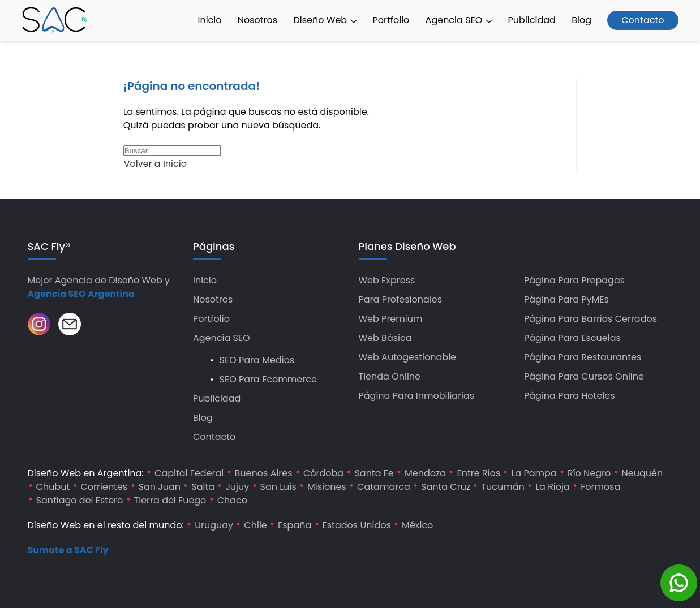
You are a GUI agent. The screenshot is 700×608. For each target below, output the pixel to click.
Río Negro (589, 473)
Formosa (600, 487)
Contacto (643, 20)
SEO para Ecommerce (268, 379)
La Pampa (534, 473)
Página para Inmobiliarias (417, 396)
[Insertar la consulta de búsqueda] (172, 151)
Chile (255, 525)
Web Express (387, 280)
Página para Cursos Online (584, 376)
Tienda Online (390, 376)
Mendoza (425, 473)
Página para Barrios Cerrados (591, 319)
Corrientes (104, 487)
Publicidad (532, 20)
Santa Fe (374, 473)
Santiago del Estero (80, 500)
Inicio (209, 20)
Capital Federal (189, 473)
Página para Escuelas (572, 338)
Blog (581, 20)
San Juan (160, 487)
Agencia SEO (459, 20)
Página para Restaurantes (583, 357)
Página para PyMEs (566, 299)
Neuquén (643, 473)
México (417, 525)
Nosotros (257, 20)
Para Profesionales (401, 299)
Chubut (53, 487)
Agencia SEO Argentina (81, 294)
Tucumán (503, 487)
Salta (203, 487)
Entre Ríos (478, 473)
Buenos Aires (264, 473)
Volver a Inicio (155, 164)
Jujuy (237, 487)
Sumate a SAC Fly (68, 550)
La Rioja (553, 487)
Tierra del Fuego (170, 500)
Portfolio (391, 20)
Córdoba (323, 473)
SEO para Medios (257, 360)
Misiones (327, 487)
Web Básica (385, 338)
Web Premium (391, 319)
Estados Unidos (357, 525)
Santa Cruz (446, 487)
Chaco (232, 500)
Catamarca (384, 487)
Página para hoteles (570, 396)
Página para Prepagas (574, 280)
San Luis (278, 487)
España (295, 525)
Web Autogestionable (408, 357)
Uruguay (214, 525)
